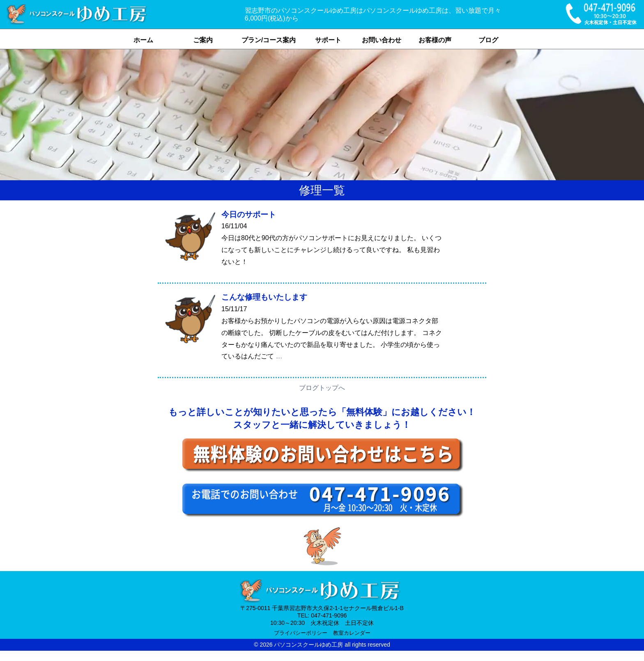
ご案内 (203, 40)
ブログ (488, 40)
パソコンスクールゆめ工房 (308, 645)
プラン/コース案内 (269, 40)
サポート (328, 40)
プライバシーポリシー (301, 633)
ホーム (143, 40)
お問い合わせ (382, 40)
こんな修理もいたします (264, 297)
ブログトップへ (322, 388)
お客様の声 (435, 40)
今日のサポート (249, 215)
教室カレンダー (352, 633)
